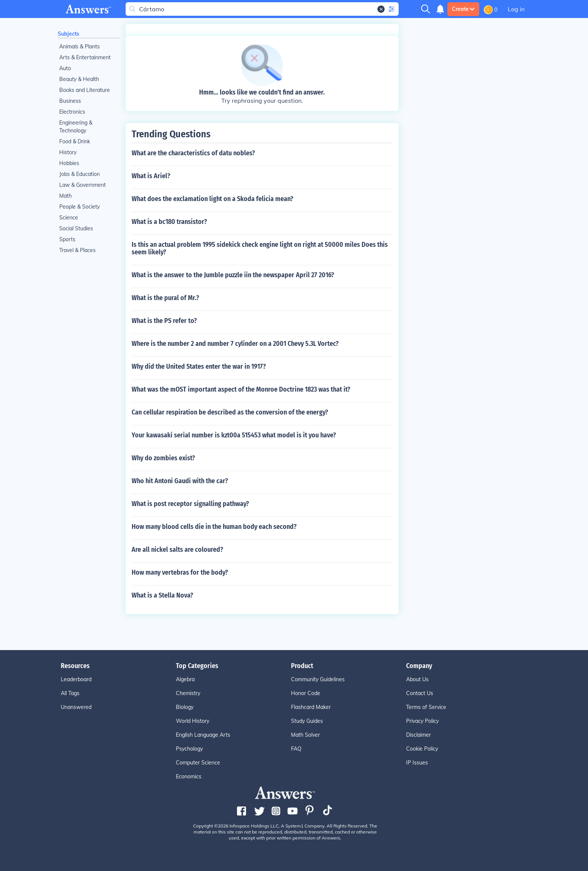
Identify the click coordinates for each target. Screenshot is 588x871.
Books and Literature (85, 90)
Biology (185, 707)
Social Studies (76, 228)
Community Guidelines (318, 679)
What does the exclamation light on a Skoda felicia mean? (212, 199)
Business (70, 101)
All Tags (70, 693)
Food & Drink (75, 141)
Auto (65, 68)
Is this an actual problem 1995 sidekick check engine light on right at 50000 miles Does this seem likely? (260, 248)
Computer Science (198, 763)
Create (463, 9)
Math (65, 196)
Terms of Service (426, 707)
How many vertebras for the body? (180, 572)
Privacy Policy (422, 721)
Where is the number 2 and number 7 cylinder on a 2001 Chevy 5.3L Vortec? (235, 344)
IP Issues (417, 763)
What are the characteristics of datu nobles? (193, 153)
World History (193, 721)
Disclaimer (418, 735)
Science (69, 218)
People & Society (79, 207)
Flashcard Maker (311, 707)
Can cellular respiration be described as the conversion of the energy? (230, 412)
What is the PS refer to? (164, 321)
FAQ (296, 749)
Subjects (68, 34)
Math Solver (305, 735)
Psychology (189, 749)
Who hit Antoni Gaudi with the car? (180, 481)
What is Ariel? (151, 176)
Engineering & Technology (76, 127)
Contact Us (420, 693)
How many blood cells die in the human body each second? (214, 527)
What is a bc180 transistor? (169, 222)
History (68, 152)
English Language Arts (203, 735)
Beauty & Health (79, 79)
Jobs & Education (79, 174)
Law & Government (82, 185)
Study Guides (307, 721)
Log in (516, 9)
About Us (417, 679)
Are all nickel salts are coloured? (177, 550)
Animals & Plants (79, 47)
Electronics (72, 112)
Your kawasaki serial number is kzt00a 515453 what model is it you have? (234, 435)
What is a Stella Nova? (162, 595)
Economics (189, 776)
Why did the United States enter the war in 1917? (199, 366)
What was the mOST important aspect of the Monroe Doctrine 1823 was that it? (241, 389)
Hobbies (69, 163)
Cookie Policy (422, 749)
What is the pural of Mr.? (165, 298)
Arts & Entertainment (85, 57)
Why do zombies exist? (163, 458)
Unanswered (76, 707)
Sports (67, 239)
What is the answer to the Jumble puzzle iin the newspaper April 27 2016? (233, 275)
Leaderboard (76, 679)
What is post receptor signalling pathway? (190, 504)
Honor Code (306, 693)
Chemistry (188, 693)
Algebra (185, 679)
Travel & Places (77, 250)
